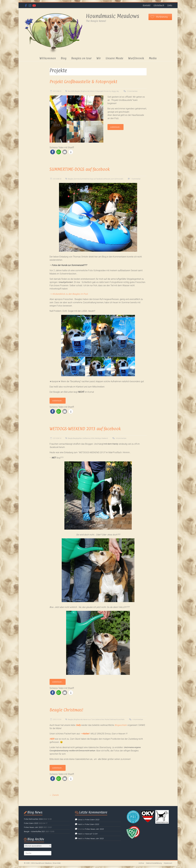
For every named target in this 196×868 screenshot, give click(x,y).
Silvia (80, 820)
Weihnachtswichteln (117, 720)
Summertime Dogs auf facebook (91, 179)
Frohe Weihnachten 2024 (33, 819)
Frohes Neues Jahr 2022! (33, 827)
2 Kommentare (130, 91)
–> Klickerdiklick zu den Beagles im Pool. (69, 294)
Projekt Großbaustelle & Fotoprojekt (83, 82)
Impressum (168, 863)
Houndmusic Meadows (113, 16)
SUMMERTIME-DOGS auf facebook (80, 169)
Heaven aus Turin (89, 720)
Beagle (70, 438)
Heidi (80, 824)
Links (170, 5)
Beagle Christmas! (66, 710)
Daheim (92, 91)
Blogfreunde (85, 91)
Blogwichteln (121, 725)
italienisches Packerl (103, 720)
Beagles (78, 91)
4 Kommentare (136, 720)
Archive (141, 863)
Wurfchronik (136, 58)
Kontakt (147, 5)
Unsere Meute (114, 58)
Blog (64, 58)
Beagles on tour (81, 58)
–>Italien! (85, 734)
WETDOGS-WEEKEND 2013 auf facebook (85, 429)
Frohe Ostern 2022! (31, 823)
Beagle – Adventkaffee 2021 (35, 831)
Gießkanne (86, 438)
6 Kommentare (119, 438)
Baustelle (71, 91)
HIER (52, 739)
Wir (99, 58)
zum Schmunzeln (117, 179)
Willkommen (48, 58)
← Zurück (54, 795)
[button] (53, 152)
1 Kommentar (134, 179)
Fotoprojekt (99, 91)
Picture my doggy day (111, 91)
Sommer (77, 179)
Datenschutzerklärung (154, 863)
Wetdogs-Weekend (101, 438)
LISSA (92, 438)
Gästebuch (159, 5)
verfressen (107, 179)
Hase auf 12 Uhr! (91, 834)
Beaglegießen (77, 438)
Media (153, 58)
